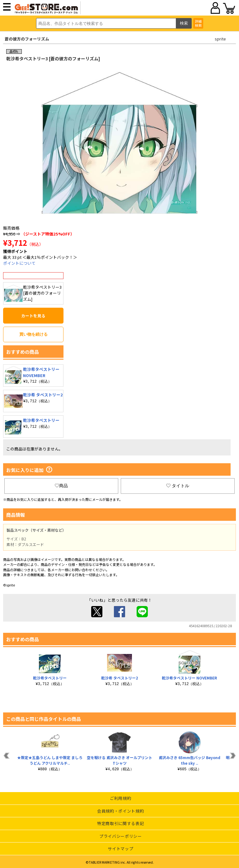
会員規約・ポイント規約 (120, 811)
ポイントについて (19, 263)
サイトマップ (120, 849)
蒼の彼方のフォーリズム (27, 39)
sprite (220, 39)
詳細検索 (198, 23)
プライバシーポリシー (121, 836)
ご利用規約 (120, 798)
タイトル (178, 486)
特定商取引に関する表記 (120, 823)
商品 (61, 486)
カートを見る (33, 316)
